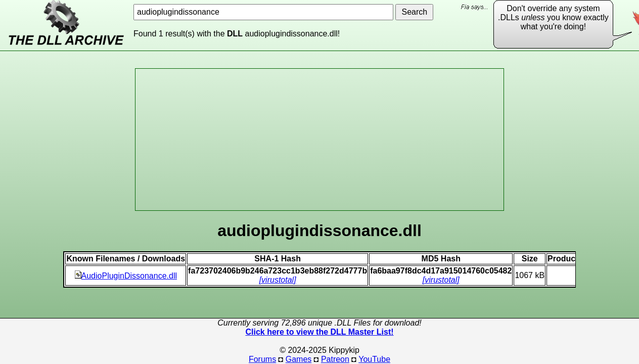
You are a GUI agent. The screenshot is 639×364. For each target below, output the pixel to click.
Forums (262, 359)
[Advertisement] (319, 140)
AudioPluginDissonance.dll (126, 276)
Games (299, 359)
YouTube (374, 359)
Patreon (335, 359)
